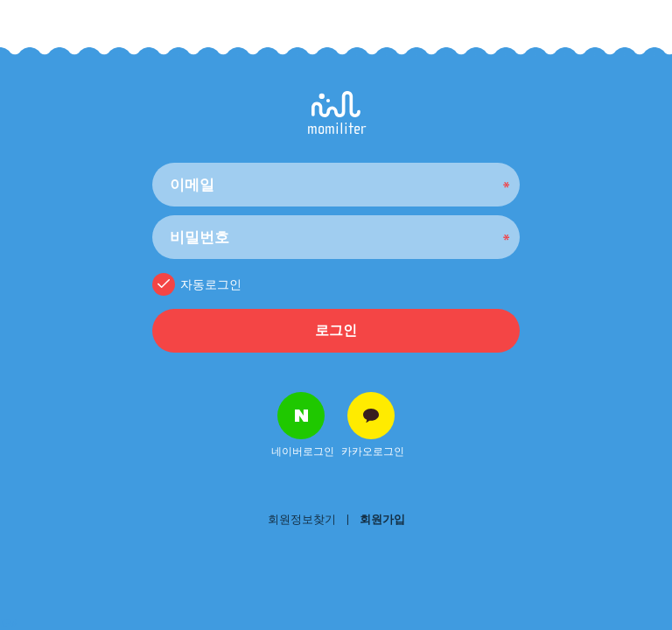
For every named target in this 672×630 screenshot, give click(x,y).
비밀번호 (153, 159)
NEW (9, 624)
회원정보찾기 (302, 519)
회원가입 (382, 519)
